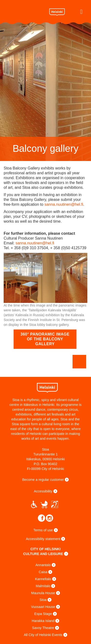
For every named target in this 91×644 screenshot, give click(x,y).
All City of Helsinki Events (43, 635)
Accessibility (43, 491)
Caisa (43, 572)
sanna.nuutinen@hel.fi (64, 204)
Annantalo (43, 565)
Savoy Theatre (43, 628)
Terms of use (43, 530)
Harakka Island (43, 621)
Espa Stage (43, 614)
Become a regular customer (43, 480)
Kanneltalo (43, 579)
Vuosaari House (43, 607)
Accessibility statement (43, 539)
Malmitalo (43, 586)
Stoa (25, 11)
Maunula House (43, 593)
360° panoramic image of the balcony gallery (45, 339)
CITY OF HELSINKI (45, 549)
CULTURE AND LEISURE (43, 554)
